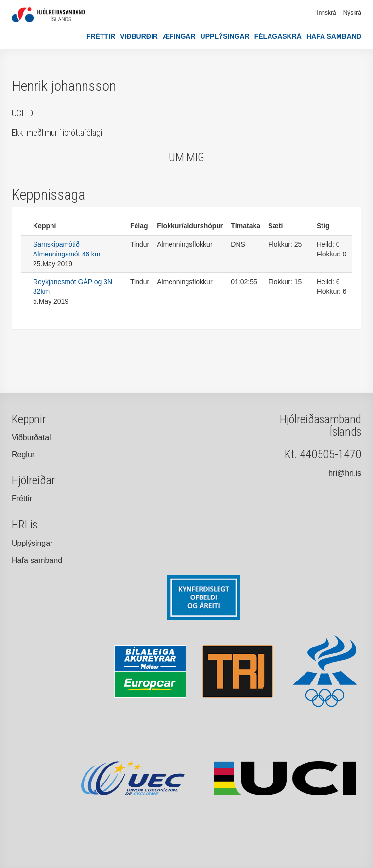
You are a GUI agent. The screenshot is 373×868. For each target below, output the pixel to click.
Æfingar (179, 36)
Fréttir (101, 36)
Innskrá (326, 13)
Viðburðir (139, 36)
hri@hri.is (345, 473)
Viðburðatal (31, 437)
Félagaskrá (278, 36)
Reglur (23, 454)
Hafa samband (334, 36)
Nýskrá (352, 13)
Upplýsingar (225, 36)
